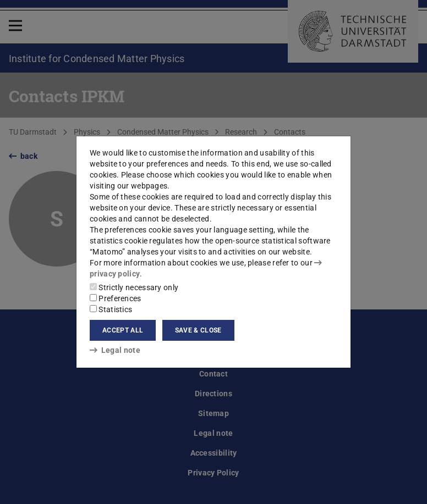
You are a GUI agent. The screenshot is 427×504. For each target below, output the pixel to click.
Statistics (111, 309)
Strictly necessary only (134, 287)
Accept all (123, 330)
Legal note (115, 350)
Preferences (116, 298)
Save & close (198, 330)
